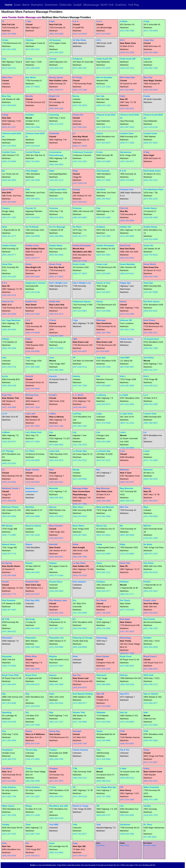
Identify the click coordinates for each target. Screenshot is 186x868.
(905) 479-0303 (80, 575)
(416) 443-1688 (103, 367)
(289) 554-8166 (127, 684)
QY (74, 619)
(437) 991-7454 (33, 834)
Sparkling (7, 712)
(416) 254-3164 (9, 277)
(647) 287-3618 (127, 631)
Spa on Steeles (151, 694)
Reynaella (7, 656)
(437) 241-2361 (80, 161)
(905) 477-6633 (33, 87)
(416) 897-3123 (56, 180)
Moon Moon (79, 526)
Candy (147, 96)
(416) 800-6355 (56, 538)
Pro (74, 600)
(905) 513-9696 (56, 852)
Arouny (53, 59)
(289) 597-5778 (9, 554)
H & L (5, 283)
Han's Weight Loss (58, 283)
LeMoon (6, 432)
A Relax (124, 21)
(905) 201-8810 (103, 535)
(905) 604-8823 (80, 516)
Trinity (29, 769)
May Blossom (103, 488)
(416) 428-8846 (33, 389)
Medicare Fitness (10, 507)
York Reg (133, 5)
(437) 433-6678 (103, 143)
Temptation (7, 750)
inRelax (6, 339)
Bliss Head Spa (127, 77)
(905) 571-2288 (33, 815)
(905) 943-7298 (151, 348)
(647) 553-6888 (9, 703)
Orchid (5, 582)
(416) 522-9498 (151, 239)
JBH (75, 339)
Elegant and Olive (58, 189)
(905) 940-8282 (56, 703)
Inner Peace (149, 320)
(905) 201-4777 (9, 236)
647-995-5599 (150, 837)
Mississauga (91, 5)
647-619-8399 (103, 351)
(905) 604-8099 (9, 516)
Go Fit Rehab (32, 227)
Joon (28, 358)
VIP (122, 787)
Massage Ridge (80, 488)
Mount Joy (102, 526)
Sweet (99, 731)
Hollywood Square (82, 302)
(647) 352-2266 (9, 815)
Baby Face (7, 77)
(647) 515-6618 (80, 34)
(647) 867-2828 (33, 426)
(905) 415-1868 (33, 314)
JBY (98, 339)
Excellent (101, 189)
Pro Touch (101, 600)
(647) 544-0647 (103, 292)
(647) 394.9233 (127, 108)
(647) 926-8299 (103, 669)
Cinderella (54, 133)
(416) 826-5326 (56, 68)
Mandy (76, 470)
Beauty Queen (56, 77)
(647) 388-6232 (9, 631)
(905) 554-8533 (127, 258)
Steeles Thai (79, 712)
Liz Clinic (30, 451)
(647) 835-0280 (103, 722)
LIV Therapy (8, 451)
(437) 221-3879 (103, 68)
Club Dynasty (103, 171)
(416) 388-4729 (9, 759)
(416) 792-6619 (151, 255)
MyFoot (147, 526)
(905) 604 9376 (151, 781)
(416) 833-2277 (103, 591)
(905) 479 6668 (127, 180)
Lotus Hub (54, 451)
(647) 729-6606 (151, 31)
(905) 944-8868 (33, 516)
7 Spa (28, 21)
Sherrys (124, 675)
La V (146, 395)
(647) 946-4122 (80, 856)
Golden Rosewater (82, 246)
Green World (150, 264)
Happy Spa (125, 283)
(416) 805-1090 (56, 613)
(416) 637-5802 (56, 666)
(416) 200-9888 (151, 52)
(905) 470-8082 (9, 666)
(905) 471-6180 (56, 575)
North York (107, 5)
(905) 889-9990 (103, 684)
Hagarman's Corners (36, 283)
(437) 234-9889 (127, 554)
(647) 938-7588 (127, 31)
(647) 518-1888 (127, 314)
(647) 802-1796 (127, 329)
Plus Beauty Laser (58, 600)
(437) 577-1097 (9, 217)
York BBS (54, 825)
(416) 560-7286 (151, 68)
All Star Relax (79, 40)
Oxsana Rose (56, 582)
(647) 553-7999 (103, 236)
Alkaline (30, 40)
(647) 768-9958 (9, 407)
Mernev (53, 507)
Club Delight (32, 171)
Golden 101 (126, 227)
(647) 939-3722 (103, 127)
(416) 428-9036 (151, 90)
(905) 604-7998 (151, 277)
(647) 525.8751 (9, 68)
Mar (98, 470)
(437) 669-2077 (80, 703)
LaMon (53, 414)
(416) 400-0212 (151, 386)
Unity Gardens (9, 787)
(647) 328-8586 (80, 479)
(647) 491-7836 (80, 386)
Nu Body (148, 544)
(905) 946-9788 (56, 759)
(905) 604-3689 (151, 740)
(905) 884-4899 (127, 653)
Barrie (26, 5)
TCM (122, 731)
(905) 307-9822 (151, 143)
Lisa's (123, 432)
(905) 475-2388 (80, 90)
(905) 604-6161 (127, 273)
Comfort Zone (127, 133)
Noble (76, 544)
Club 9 (100, 133)
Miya (146, 507)
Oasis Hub (125, 563)
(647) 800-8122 (80, 202)
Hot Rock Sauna (151, 302)
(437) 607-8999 (151, 292)
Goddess (101, 227)
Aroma (29, 59)
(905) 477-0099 (103, 180)
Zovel (52, 843)
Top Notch (7, 769)
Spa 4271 (124, 694)
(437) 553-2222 (80, 460)
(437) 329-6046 (103, 273)
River (75, 656)
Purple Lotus (150, 600)
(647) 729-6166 (103, 613)
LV (3, 470)
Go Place (77, 227)
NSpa (123, 544)
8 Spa (52, 21)
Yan (122, 806)
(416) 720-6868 (127, 448)
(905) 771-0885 (9, 535)
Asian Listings (124, 845)
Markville (54, 488)
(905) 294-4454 (151, 479)
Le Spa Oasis (126, 414)
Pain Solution (79, 582)
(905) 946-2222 (80, 778)
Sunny (29, 731)
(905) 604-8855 (9, 180)
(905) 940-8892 (80, 628)
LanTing (77, 414)
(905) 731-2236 (127, 423)
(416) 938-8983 (33, 351)
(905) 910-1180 (103, 105)
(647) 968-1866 (33, 367)
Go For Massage (57, 227)
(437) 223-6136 (151, 127)
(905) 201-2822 (151, 591)
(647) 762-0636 (80, 105)
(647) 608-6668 (103, 386)
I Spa (75, 320)
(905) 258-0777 (56, 90)
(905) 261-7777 (80, 236)
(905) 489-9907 (151, 423)
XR (98, 806)
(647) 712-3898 (151, 460)
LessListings (100, 845)
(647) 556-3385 (9, 740)
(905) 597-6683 (9, 610)
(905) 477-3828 (33, 442)
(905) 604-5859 (127, 815)
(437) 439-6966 (151, 516)
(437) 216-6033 (33, 217)
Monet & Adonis (33, 526)
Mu (121, 526)
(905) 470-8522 (56, 516)
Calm (123, 96)
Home (9, 5)
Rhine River (31, 656)
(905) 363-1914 (151, 180)
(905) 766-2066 (9, 348)
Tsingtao (53, 769)
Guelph (77, 5)
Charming (54, 115)
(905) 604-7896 (103, 333)
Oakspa (53, 563)
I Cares (53, 320)
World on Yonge (81, 806)
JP (74, 358)
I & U (28, 320)
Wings (29, 806)
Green (29, 264)
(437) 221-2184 (103, 87)
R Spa (99, 619)
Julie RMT (125, 358)
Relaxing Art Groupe (83, 638)
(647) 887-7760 (56, 628)
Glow (5, 227)
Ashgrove (77, 59)
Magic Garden (32, 470)
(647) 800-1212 (103, 572)
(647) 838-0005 (56, 445)
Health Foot (31, 302)
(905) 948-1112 (151, 684)
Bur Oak (100, 96)
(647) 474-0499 (103, 423)
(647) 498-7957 (80, 68)
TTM (75, 769)
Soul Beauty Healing (83, 694)
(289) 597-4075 (151, 554)
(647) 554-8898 (103, 706)
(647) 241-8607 (151, 762)
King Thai (7, 395)
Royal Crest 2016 (10, 675)
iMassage (101, 320)
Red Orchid (149, 619)
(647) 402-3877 (80, 834)
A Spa (146, 21)
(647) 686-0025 (127, 666)
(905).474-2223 (56, 124)
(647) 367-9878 (56, 781)
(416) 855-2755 (151, 815)
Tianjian (53, 750)
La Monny (101, 395)
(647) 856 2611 (151, 333)
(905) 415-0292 (9, 463)
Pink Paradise (9, 600)
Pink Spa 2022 (33, 600)
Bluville (29, 96)
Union (147, 769)
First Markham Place (154, 189)
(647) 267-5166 (33, 725)
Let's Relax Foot (33, 432)
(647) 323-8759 (33, 706)
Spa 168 (100, 694)
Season (53, 675)
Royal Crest (126, 656)
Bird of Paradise (104, 77)
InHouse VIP (126, 320)
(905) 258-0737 (127, 501)
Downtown (51, 5)
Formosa (54, 208)
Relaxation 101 (56, 638)
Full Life (124, 208)
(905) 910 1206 (33, 744)
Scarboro (121, 5)
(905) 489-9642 (9, 329)
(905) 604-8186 (56, 108)
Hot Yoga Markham (11, 320)
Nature (29, 544)
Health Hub (55, 302)
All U (99, 40)
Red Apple (125, 619)
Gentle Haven (150, 208)
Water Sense (8, 806)
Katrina (76, 376)
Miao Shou (78, 507)
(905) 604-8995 (80, 217)
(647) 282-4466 (33, 180)
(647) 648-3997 (127, 367)
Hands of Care (103, 283)
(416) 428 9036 (33, 482)
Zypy (75, 843)
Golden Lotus (32, 246)
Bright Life (54, 96)
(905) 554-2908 (127, 52)
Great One (7, 264)
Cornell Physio (33, 152)
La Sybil (124, 395)
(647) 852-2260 (80, 426)
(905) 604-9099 (151, 647)
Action (5, 40)
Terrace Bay (31, 750)
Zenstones (125, 825)
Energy (76, 189)
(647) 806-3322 (33, 49)
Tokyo (147, 750)
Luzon (147, 451)
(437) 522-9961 (80, 311)
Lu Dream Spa (80, 451)
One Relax (149, 563)
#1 (3, 21)
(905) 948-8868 (80, 647)
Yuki (75, 825)
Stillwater (101, 712)
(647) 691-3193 (33, 535)
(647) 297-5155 (9, 834)
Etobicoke (65, 5)
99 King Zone (32, 395)
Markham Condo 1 (11, 488)
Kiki (98, 376)
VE (74, 787)
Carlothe (30, 115)
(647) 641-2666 (9, 49)
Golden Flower (9, 246)
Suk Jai (124, 712)
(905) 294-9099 (9, 482)
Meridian (30, 507)
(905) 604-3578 (9, 295)
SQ (27, 712)
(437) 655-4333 (56, 52)
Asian (17, 5)
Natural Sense (9, 544)
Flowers (6, 208)
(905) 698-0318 (103, 781)
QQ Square (55, 619)
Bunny (76, 96)
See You (77, 675)
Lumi (122, 451)
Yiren (28, 825)
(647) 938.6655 (33, 669)
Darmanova (126, 152)
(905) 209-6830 (56, 164)
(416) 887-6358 (56, 336)
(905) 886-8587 (56, 557)
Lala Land (30, 414)
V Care (52, 787)
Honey (100, 302)
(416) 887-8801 (80, 535)
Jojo (4, 358)
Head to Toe (8, 302)
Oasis (99, 563)
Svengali (77, 731)
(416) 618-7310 (127, 68)
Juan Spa (101, 358)
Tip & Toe (125, 750)
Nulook (29, 563)
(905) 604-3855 (103, 255)
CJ (74, 133)
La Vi (4, 414)
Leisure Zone (150, 414)
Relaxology (102, 638)
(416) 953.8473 (103, 404)
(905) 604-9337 (151, 311)
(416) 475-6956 (33, 759)
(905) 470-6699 (33, 333)
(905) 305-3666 (33, 647)
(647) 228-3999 (103, 311)
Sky (4, 694)
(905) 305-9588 (9, 34)
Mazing (147, 488)
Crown (100, 152)
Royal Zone (31, 675)
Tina (98, 750)
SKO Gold (148, 675)
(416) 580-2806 (127, 386)
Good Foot (125, 246)
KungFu (53, 395)
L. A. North (78, 395)
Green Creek (55, 264)
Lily (51, 432)
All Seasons (55, 40)
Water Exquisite (151, 787)
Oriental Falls (32, 582)
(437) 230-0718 (9, 367)
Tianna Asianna (80, 750)
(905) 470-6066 (9, 161)
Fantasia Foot (127, 189)
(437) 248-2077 (127, 161)
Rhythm (53, 656)
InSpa (28, 339)
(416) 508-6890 (33, 460)
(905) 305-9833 (9, 202)
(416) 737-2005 (103, 796)
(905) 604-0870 (80, 351)
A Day (146, 152)
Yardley (147, 806)
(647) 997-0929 (127, 127)
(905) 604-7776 (9, 594)
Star (51, 712)
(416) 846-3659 (56, 591)
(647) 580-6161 (80, 127)
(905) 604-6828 (56, 255)
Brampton (37, 5)
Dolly (75, 171)
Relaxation (7, 638)
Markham (125, 470)
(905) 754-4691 (33, 161)
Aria (4, 59)
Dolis (52, 171)
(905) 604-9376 (33, 594)
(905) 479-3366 (103, 628)
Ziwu (4, 843)
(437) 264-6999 (80, 613)
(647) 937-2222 (103, 460)
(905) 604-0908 (56, 217)
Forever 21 (31, 208)
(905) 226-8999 (33, 236)
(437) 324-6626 (151, 725)
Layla (99, 414)
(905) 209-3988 (56, 684)
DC (3, 171)
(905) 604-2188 (56, 426)
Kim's (123, 376)
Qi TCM (6, 619)
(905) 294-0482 (33, 572)
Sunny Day (55, 731)
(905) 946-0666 (33, 628)
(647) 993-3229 (151, 199)
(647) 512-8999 (103, 554)
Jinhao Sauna (127, 339)
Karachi (29, 376)
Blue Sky (148, 77)
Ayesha (147, 59)
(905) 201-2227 (9, 127)
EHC (28, 189)
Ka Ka (5, 376)
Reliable (148, 638)
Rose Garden (103, 656)
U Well (100, 769)
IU (50, 339)
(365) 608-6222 (33, 684)
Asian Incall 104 (104, 59)
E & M (123, 171)
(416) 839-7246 (80, 744)
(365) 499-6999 (56, 236)
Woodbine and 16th (59, 806)
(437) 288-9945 (33, 68)
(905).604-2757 (103, 815)
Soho (52, 694)
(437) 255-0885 (127, 236)
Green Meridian (127, 264)
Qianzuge (30, 619)
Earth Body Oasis (152, 171)
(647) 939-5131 (80, 367)
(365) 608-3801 (80, 407)
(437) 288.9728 (80, 183)
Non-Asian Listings (150, 845)
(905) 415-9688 (103, 161)
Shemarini (101, 675)
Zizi (27, 843)
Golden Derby (150, 227)
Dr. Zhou (148, 825)
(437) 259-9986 (127, 722)
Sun (4, 731)
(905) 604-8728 (80, 261)
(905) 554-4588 (103, 217)
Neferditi (53, 544)
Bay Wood (31, 77)
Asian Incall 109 (128, 59)
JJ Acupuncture (151, 339)
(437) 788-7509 (151, 628)
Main (52, 470)
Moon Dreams (56, 526)
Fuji (98, 208)
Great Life (148, 246)
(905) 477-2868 (127, 143)
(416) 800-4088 (151, 217)
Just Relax (149, 358)
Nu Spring (7, 563)
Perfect (147, 582)
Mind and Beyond (105, 507)
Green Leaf (102, 264)
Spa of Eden (8, 189)
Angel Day (149, 40)
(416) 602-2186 (151, 538)
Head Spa (148, 283)
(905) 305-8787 (127, 482)
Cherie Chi (78, 115)
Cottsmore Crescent (83, 152)
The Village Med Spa (106, 787)
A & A (75, 21)
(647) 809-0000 (9, 105)
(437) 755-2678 (80, 445)
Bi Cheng (77, 77)
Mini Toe (124, 507)
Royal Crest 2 (150, 656)
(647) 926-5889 (127, 90)
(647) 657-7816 (33, 407)
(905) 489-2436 (9, 386)
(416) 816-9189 (56, 199)
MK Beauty (7, 526)
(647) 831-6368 (127, 404)
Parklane (101, 582)
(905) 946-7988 (80, 557)
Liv (145, 432)
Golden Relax (56, 246)
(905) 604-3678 (56, 314)
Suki (146, 712)
